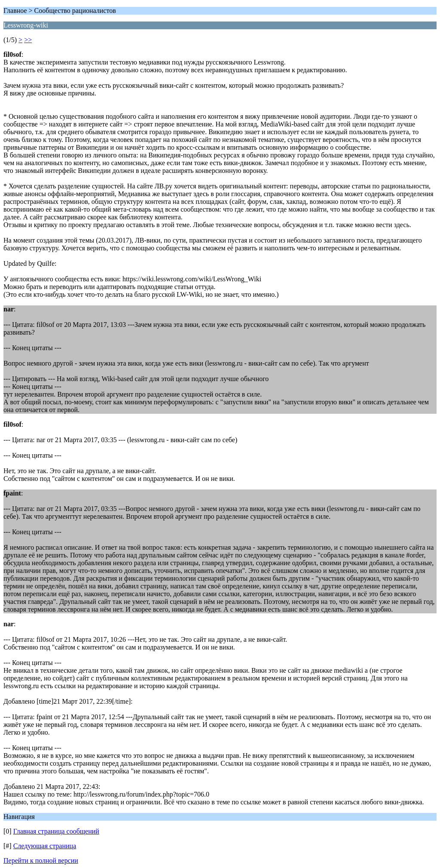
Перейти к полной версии (41, 860)
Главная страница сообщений (56, 831)
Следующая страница (45, 846)
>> (28, 40)
